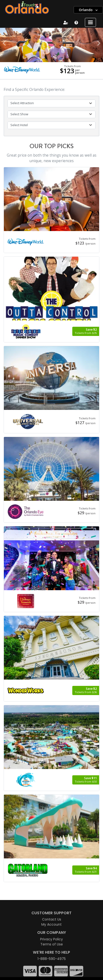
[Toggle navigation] (90, 22)
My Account (51, 924)
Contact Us (52, 919)
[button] (4, 43)
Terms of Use (52, 944)
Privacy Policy (51, 939)
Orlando (86, 10)
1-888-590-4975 (52, 959)
